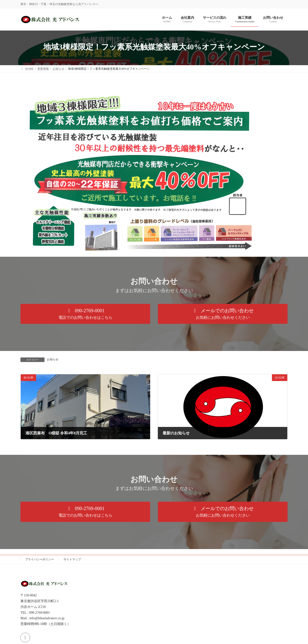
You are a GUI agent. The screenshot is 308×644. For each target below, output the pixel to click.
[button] (85, 314)
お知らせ (53, 359)
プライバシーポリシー (39, 559)
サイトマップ (72, 559)
